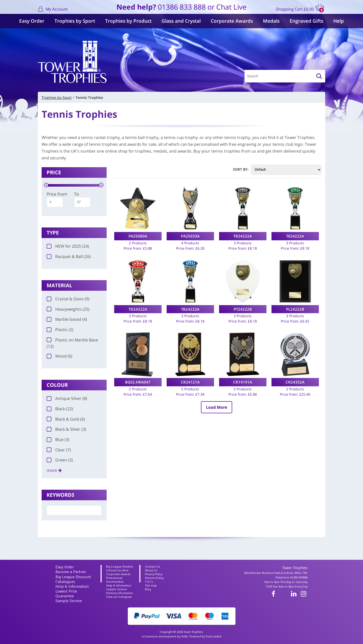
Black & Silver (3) (66, 429)
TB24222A (190, 309)
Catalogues (65, 582)
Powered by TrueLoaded (205, 637)
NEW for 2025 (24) (68, 246)
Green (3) (60, 460)
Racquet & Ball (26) (69, 256)
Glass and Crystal (181, 21)
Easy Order (32, 21)
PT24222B (243, 309)
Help (339, 21)
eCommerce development (159, 637)
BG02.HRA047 (138, 382)
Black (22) (60, 409)
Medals (271, 21)
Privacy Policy (154, 574)
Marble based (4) (67, 319)
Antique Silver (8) (67, 398)
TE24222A (295, 236)
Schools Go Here (117, 570)
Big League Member (120, 567)
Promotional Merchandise (115, 580)
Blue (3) (58, 440)
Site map (151, 586)
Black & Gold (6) (66, 419)
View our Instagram (119, 597)
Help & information (119, 586)
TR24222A (243, 236)
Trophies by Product (128, 21)
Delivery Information (120, 593)
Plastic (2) (60, 330)
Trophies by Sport (75, 21)
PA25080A (138, 236)
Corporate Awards (232, 21)
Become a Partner (71, 572)
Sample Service (69, 601)
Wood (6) (59, 356)
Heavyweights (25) (68, 309)
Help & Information (72, 587)
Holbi (184, 637)
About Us (151, 570)
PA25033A (190, 236)
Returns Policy (154, 578)
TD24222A (138, 309)
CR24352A (295, 382)
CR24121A (190, 382)
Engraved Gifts (306, 21)
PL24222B (295, 309)
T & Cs (149, 582)
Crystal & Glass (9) (68, 299)
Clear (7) (59, 450)
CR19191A (243, 382)
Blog (148, 589)
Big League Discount (73, 577)
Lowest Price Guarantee (66, 594)
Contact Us (152, 567)
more (52, 470)
